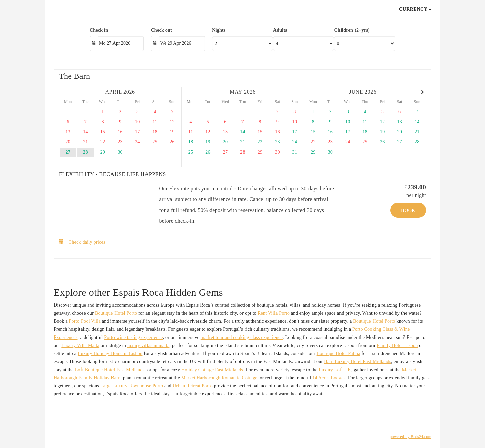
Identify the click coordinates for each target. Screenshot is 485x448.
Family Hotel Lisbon (397, 345)
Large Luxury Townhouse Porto (132, 386)
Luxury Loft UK (335, 370)
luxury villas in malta (149, 345)
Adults (280, 30)
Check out (161, 30)
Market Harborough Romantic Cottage (219, 378)
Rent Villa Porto (274, 313)
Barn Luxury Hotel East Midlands (358, 362)
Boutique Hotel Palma (338, 354)
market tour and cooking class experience (242, 337)
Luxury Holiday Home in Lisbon (110, 354)
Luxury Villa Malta (80, 345)
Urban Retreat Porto (193, 386)
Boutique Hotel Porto (116, 313)
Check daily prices (82, 242)
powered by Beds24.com (411, 437)
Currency (415, 9)
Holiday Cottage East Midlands (212, 370)
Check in (99, 30)
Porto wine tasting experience (133, 337)
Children (344, 30)
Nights (219, 30)
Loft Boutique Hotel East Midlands (110, 370)
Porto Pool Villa (85, 321)
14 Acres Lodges (329, 378)
